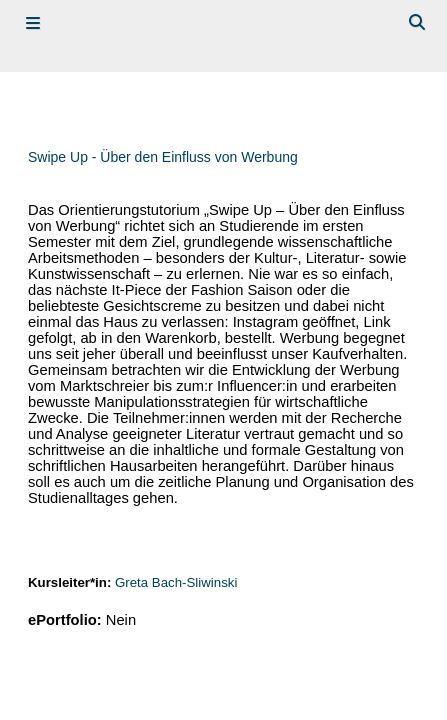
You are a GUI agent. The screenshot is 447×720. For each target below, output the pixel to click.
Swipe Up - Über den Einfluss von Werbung (163, 157)
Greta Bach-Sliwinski (176, 582)
